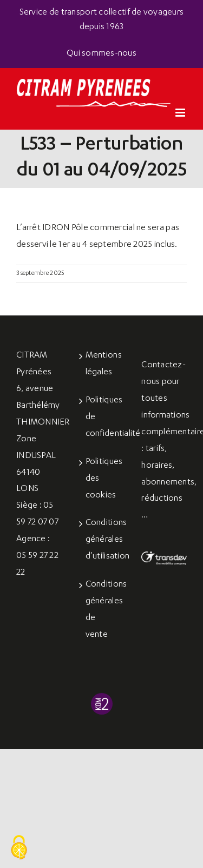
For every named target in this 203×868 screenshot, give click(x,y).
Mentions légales (102, 364)
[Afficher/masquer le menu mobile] (181, 113)
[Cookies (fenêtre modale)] (19, 848)
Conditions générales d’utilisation (102, 540)
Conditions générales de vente (102, 610)
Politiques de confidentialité (102, 418)
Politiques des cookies (102, 479)
